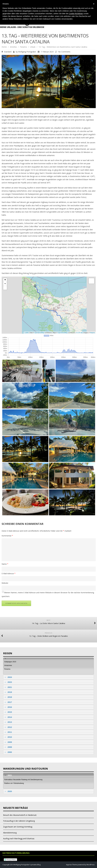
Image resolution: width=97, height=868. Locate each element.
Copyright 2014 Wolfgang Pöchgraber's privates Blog (22, 865)
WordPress (90, 865)
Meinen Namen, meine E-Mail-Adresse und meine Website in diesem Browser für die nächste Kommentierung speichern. (48, 594)
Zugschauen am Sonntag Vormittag (18, 827)
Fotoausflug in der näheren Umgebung (19, 821)
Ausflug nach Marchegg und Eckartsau (19, 839)
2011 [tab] (8, 732)
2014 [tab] (8, 717)
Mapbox (93, 333)
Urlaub (33, 47)
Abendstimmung (10, 833)
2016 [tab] (8, 707)
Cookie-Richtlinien (76, 14)
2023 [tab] (8, 682)
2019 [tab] (8, 692)
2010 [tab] (8, 737)
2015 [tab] (8, 712)
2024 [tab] (8, 677)
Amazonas (8, 665)
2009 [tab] (8, 742)
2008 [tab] (8, 747)
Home (4, 47)
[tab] (48, 659)
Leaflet (26, 333)
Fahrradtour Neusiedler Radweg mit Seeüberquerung (23, 780)
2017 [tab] (8, 702)
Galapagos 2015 (10, 662)
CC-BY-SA (79, 333)
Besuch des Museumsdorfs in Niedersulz (20, 815)
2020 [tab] (8, 791)
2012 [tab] (8, 727)
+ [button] (5, 280)
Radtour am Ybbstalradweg (14, 783)
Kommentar (7, 536)
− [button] (5, 284)
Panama (23, 47)
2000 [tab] (8, 752)
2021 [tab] (8, 687)
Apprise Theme (72, 865)
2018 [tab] (8, 697)
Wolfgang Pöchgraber (27, 52)
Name (5, 564)
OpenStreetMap (39, 333)
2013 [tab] (8, 722)
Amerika (13, 47)
